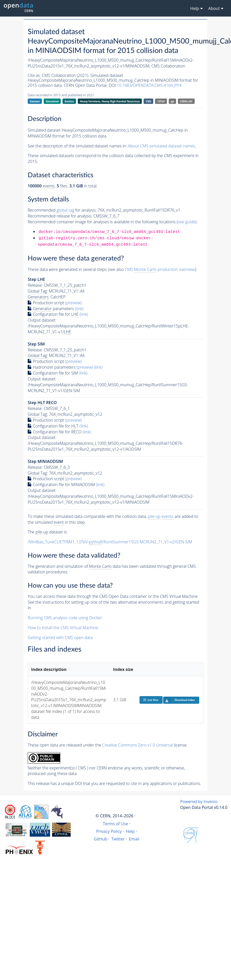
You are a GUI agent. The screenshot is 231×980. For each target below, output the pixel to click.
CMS (149, 101)
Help (130, 831)
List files (151, 700)
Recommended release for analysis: (60, 216)
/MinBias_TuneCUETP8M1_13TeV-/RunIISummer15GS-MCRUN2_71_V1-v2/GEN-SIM (110, 542)
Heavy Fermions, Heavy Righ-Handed (110, 101)
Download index (179, 700)
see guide (187, 222)
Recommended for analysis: (62, 210)
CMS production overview (160, 270)
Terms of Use (116, 824)
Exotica (69, 101)
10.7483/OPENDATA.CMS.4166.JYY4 (149, 85)
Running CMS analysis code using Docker (65, 618)
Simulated (52, 101)
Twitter (118, 839)
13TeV (161, 101)
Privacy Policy (109, 831)
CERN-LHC (186, 101)
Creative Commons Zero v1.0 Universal (138, 745)
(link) (79, 309)
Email (134, 839)
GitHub (101, 839)
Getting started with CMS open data (60, 638)
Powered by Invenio (199, 802)
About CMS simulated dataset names (162, 146)
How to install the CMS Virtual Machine (63, 628)
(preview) (74, 303)
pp (172, 101)
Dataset (35, 101)
